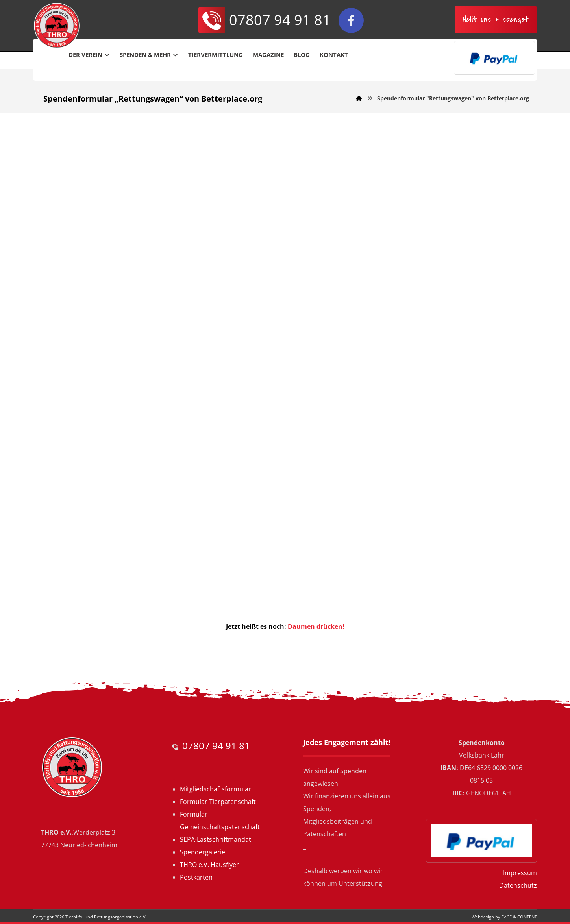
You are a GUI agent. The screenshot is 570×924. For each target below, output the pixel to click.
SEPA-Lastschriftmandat (216, 839)
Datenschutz (518, 885)
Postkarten (196, 877)
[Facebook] (351, 20)
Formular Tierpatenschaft (218, 802)
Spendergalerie (203, 852)
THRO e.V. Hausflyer (209, 865)
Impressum (520, 873)
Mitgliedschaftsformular (216, 789)
